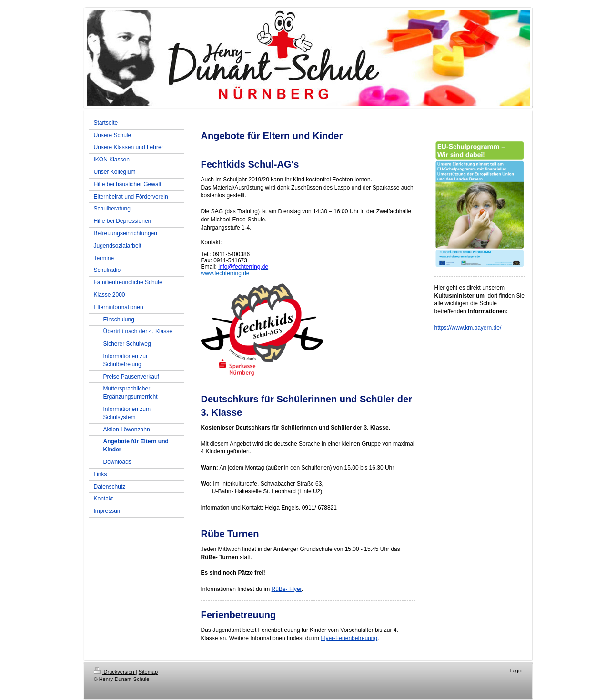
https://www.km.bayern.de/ (468, 328)
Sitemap (148, 672)
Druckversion (115, 672)
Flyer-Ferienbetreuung (349, 638)
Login (516, 670)
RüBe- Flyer (287, 589)
